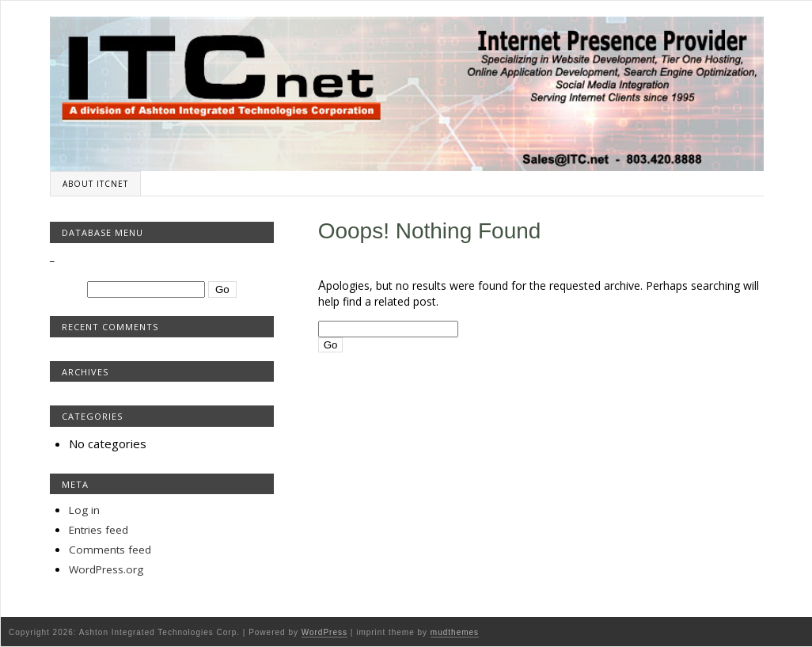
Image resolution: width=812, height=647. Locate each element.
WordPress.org (106, 569)
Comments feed (110, 550)
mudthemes (455, 632)
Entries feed (99, 530)
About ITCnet (95, 184)
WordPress (324, 632)
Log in (84, 510)
